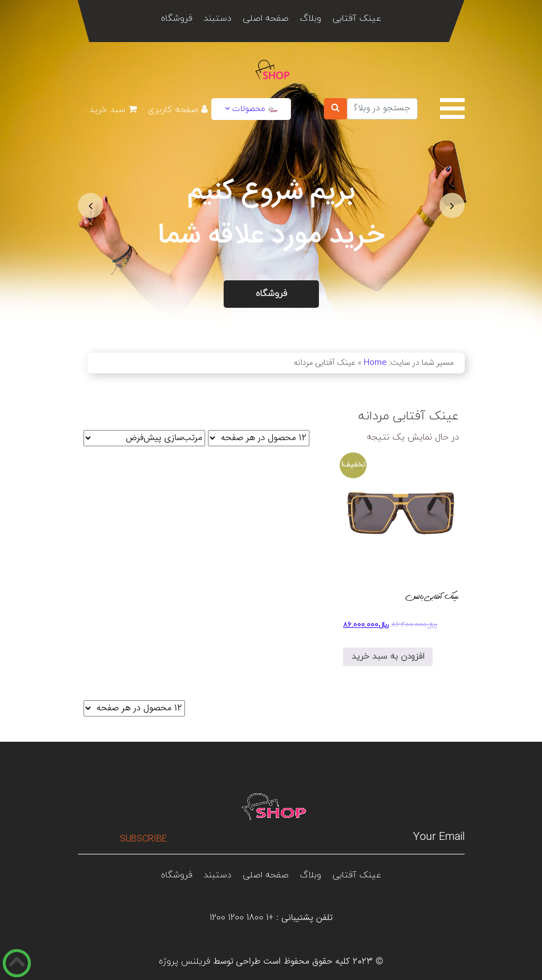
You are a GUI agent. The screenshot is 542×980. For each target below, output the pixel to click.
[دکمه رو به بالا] (17, 963)
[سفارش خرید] (144, 438)
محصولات (251, 109)
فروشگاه (177, 19)
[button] (91, 205)
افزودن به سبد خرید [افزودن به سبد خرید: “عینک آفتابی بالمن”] (388, 657)
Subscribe (143, 839)
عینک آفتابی (357, 19)
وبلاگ (311, 19)
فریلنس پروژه (184, 961)
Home (375, 363)
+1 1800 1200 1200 (242, 918)
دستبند (217, 19)
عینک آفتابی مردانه (409, 416)
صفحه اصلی (266, 19)
